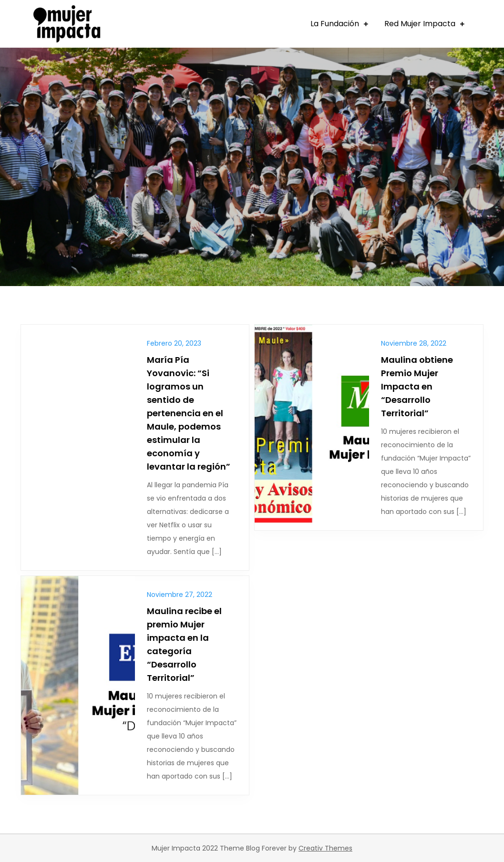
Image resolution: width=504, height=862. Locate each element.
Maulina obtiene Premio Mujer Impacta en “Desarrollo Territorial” (417, 386)
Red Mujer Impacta (420, 24)
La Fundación (335, 24)
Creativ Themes (325, 848)
